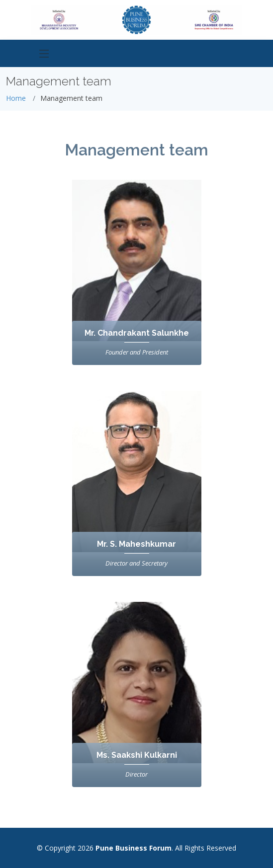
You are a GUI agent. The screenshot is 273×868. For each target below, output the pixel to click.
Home (16, 98)
